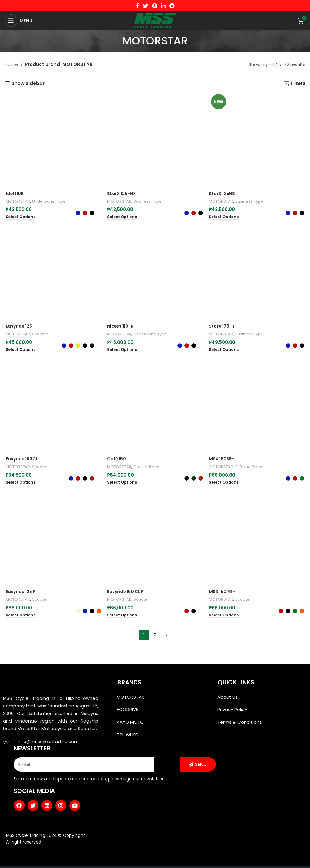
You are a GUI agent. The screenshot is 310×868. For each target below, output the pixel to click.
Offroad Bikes (253, 469)
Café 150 (117, 461)
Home (12, 64)
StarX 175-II (222, 328)
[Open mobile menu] (18, 21)
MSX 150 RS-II (224, 595)
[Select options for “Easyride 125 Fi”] (20, 619)
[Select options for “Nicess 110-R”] (122, 327)
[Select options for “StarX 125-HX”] (122, 218)
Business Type (151, 202)
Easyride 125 (19, 304)
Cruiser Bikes (149, 469)
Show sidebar (28, 83)
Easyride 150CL (22, 437)
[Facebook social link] (138, 6)
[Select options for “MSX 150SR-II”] (225, 485)
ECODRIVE (127, 712)
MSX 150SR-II (224, 461)
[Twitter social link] (146, 6)
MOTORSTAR (18, 202)
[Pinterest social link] (155, 6)
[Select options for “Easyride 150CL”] (20, 461)
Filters (298, 83)
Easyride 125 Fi (21, 595)
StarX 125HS (223, 194)
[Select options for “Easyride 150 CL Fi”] (122, 619)
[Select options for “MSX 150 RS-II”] (225, 619)
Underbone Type (51, 202)
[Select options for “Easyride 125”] (20, 327)
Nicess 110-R (121, 304)
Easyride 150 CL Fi (127, 595)
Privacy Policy (232, 712)
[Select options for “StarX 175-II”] (225, 351)
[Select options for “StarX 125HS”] (225, 218)
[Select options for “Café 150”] (122, 485)
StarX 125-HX (122, 194)
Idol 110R (14, 194)
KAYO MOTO (130, 726)
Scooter (42, 312)
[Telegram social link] (172, 6)
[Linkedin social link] (163, 6)
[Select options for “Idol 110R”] (20, 218)
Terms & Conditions (240, 726)
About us (228, 698)
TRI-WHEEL (128, 739)
